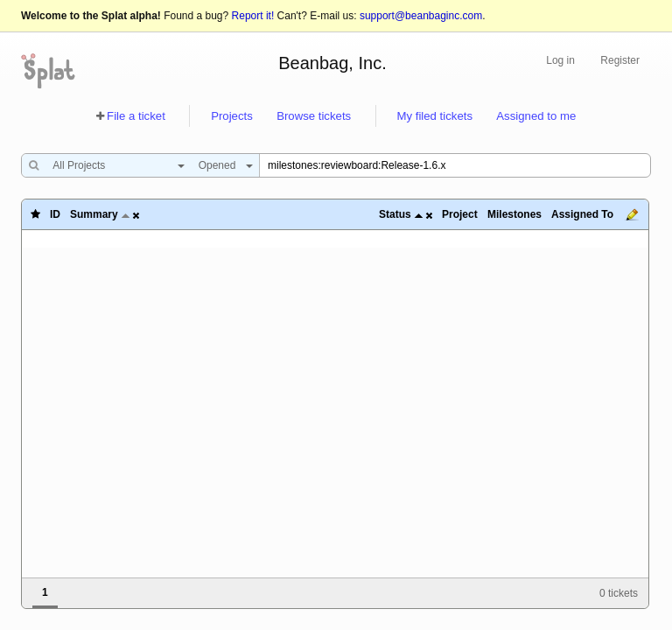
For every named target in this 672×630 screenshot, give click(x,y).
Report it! (253, 16)
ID (55, 214)
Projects (232, 116)
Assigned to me (536, 116)
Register (620, 60)
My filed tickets (435, 116)
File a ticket (136, 116)
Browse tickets (314, 116)
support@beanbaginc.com (421, 16)
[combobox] (114, 165)
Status (395, 214)
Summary (94, 214)
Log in (560, 60)
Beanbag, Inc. (332, 63)
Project (460, 214)
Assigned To (582, 214)
